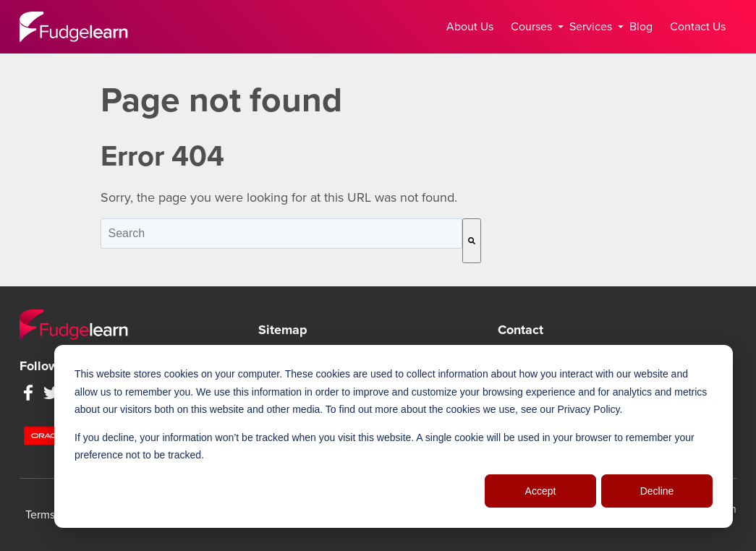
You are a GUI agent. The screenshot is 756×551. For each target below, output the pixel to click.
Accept (541, 491)
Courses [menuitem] (534, 27)
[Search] (472, 241)
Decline (657, 491)
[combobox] (281, 234)
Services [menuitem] (594, 27)
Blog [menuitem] (641, 27)
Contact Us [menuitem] (698, 27)
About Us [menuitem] (470, 27)
